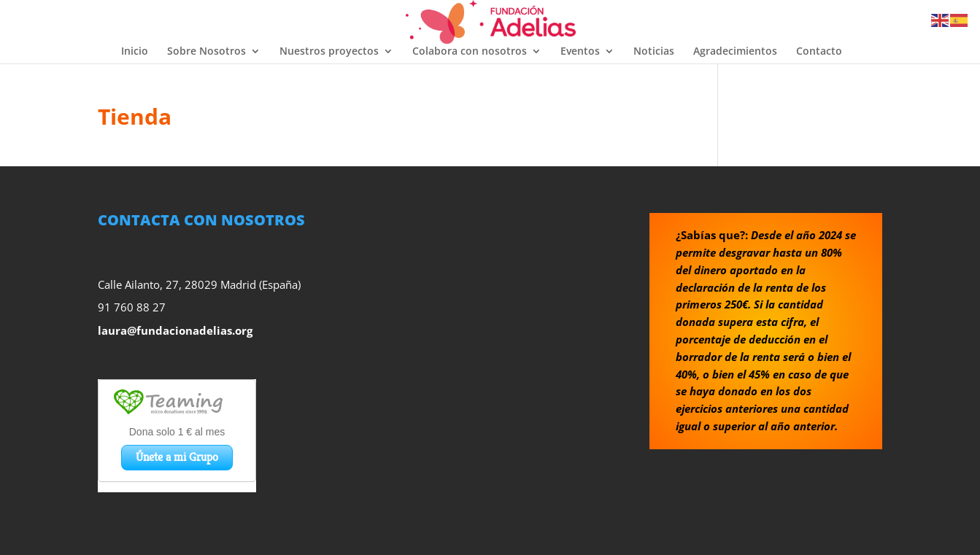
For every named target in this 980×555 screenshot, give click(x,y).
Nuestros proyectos (329, 52)
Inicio (135, 52)
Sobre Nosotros (207, 52)
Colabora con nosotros (470, 52)
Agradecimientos (735, 52)
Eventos (580, 52)
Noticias (654, 52)
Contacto (819, 52)
